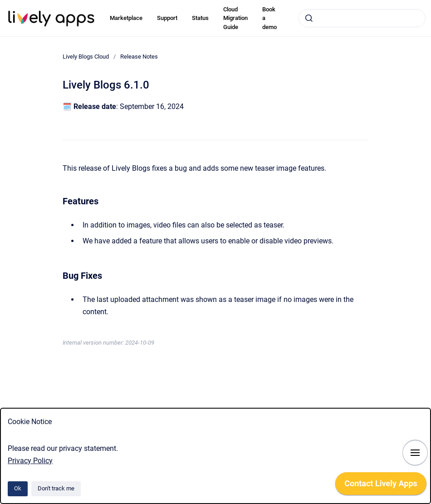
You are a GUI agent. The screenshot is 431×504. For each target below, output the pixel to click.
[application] (381, 486)
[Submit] (309, 18)
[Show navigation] (415, 453)
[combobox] (362, 18)
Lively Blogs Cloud (86, 57)
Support (167, 18)
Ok (18, 488)
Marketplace (126, 18)
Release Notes (139, 57)
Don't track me (56, 488)
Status (200, 18)
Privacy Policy (30, 461)
